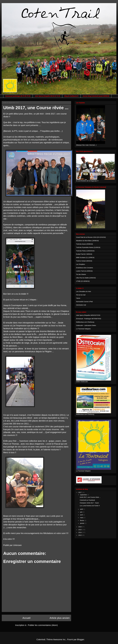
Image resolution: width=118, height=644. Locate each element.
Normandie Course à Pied (84, 302)
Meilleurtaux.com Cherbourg (85, 322)
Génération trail (81, 305)
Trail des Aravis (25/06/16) (84, 244)
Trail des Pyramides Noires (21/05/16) (88, 247)
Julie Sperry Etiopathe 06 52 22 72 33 (47, 96)
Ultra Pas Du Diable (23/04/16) (86, 278)
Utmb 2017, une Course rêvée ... (90, 497)
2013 (80, 535)
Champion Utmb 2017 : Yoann (89, 503)
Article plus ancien (60, 618)
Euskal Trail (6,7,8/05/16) (84, 254)
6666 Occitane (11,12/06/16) (85, 258)
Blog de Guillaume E (71, 96)
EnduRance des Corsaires (84, 268)
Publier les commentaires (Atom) (43, 625)
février (82, 520)
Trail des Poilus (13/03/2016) (85, 251)
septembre (84, 495)
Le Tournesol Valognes (83, 329)
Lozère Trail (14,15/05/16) (84, 271)
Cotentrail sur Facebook (87, 500)
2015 (80, 530)
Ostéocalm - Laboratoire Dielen (86, 325)
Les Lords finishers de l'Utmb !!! (90, 506)
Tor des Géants (81, 274)
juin (81, 512)
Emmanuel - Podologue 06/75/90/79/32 (89, 319)
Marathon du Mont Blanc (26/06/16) (87, 241)
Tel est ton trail (81, 295)
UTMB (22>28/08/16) (83, 281)
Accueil (26, 618)
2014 (80, 532)
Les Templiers (81, 264)
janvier (82, 523)
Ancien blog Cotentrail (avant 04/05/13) (96, 96)
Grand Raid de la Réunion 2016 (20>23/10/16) (91, 237)
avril (82, 515)
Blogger (81, 639)
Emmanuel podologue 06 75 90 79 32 (18, 96)
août (82, 509)
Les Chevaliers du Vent (84, 291)
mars (82, 518)
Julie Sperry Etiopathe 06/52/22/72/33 (88, 315)
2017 (80, 492)
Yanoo (78, 298)
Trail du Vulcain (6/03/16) (84, 261)
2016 (80, 527)
